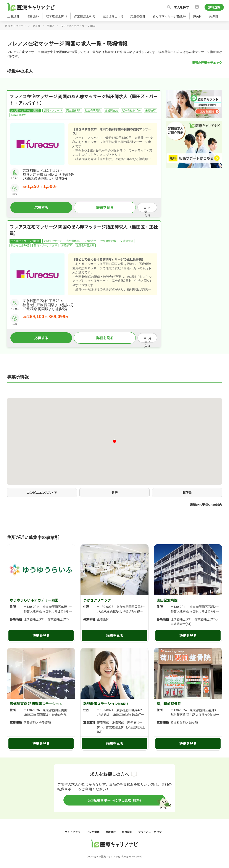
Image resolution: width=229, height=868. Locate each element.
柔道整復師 (138, 16)
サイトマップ (73, 829)
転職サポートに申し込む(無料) (117, 797)
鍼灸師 (198, 16)
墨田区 (51, 26)
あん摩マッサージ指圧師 (169, 16)
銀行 (114, 490)
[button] (114, 439)
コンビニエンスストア (42, 490)
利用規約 (127, 829)
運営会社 (111, 829)
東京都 (36, 26)
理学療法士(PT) (56, 16)
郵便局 (187, 490)
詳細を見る (96, 207)
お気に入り (142, 207)
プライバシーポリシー (151, 829)
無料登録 (214, 7)
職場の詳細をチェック (207, 62)
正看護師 (13, 16)
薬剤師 (214, 16)
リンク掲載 (93, 829)
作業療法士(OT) (85, 16)
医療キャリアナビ (16, 26)
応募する (38, 207)
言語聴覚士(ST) (113, 16)
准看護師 (33, 16)
